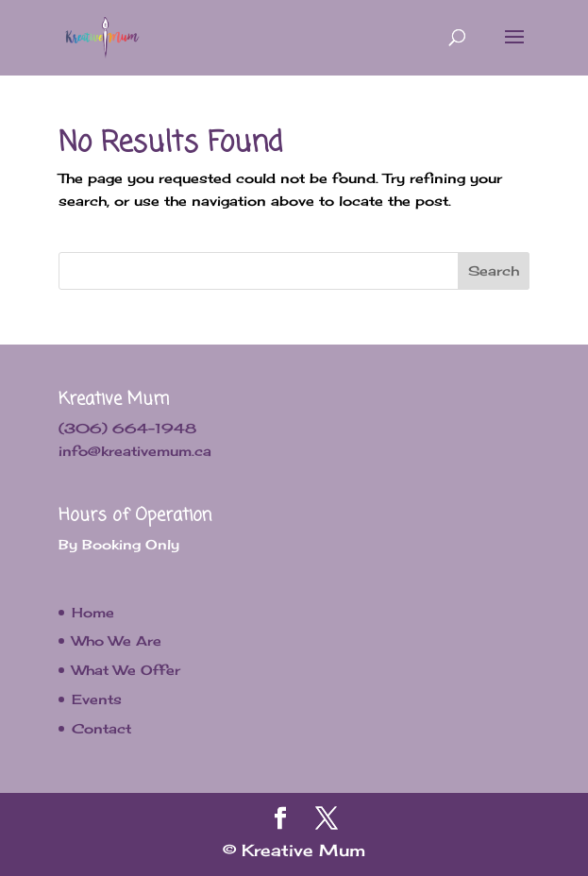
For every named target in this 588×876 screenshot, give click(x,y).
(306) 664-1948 (127, 428)
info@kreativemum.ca (135, 451)
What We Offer (126, 670)
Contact (101, 728)
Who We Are (117, 640)
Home (93, 612)
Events (97, 699)
